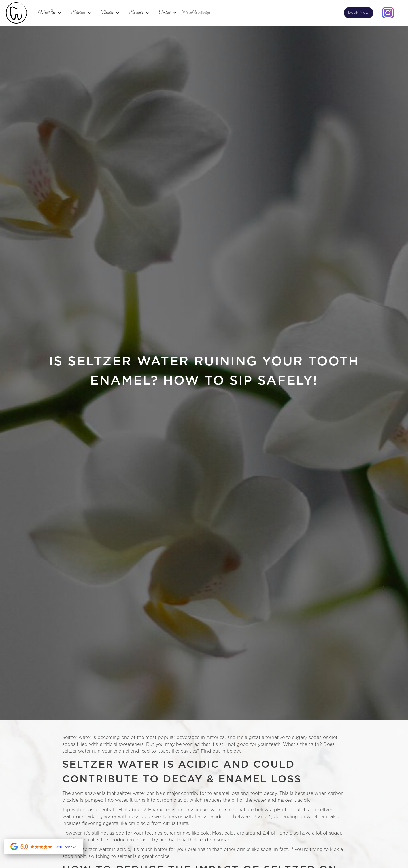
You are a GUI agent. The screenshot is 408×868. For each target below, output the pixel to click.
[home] (16, 13)
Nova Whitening (196, 13)
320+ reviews (66, 847)
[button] (50, 13)
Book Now (359, 13)
